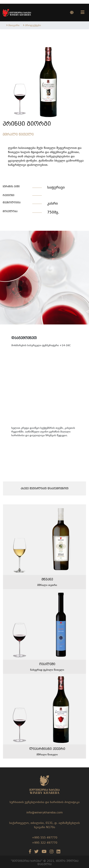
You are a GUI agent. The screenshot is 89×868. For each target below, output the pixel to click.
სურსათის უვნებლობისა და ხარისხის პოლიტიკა (45, 802)
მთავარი (14, 25)
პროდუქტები (33, 25)
